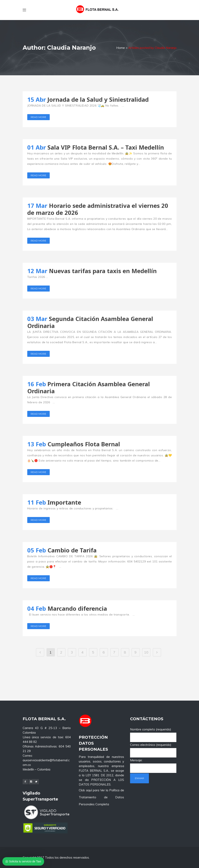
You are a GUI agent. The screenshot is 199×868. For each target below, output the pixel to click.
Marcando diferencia (77, 608)
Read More (38, 117)
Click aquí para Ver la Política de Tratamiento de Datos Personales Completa (101, 765)
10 (146, 652)
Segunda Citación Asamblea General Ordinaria (90, 322)
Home (121, 48)
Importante (64, 502)
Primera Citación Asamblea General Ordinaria (89, 387)
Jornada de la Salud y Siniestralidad (98, 99)
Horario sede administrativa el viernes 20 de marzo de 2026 (98, 209)
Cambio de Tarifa (72, 550)
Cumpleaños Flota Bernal (84, 444)
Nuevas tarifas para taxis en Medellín (103, 271)
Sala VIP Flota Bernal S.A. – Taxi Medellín (106, 147)
